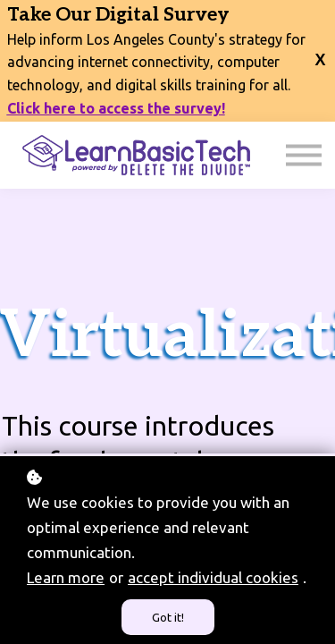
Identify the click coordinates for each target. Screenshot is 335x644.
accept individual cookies (213, 577)
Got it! (168, 617)
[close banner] (321, 50)
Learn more (66, 577)
